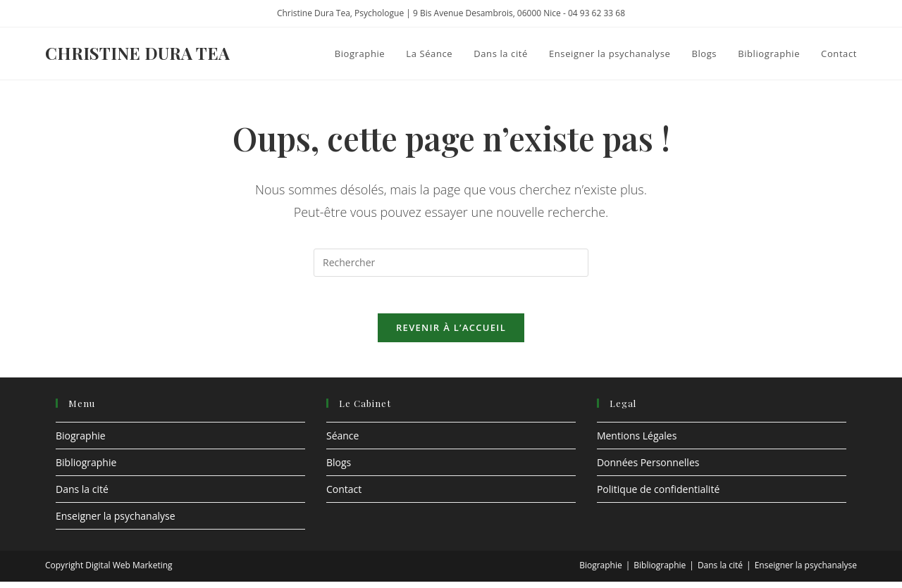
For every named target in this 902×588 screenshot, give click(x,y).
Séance (342, 441)
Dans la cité (82, 495)
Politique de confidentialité (658, 495)
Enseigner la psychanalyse (116, 521)
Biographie (81, 441)
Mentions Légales (637, 441)
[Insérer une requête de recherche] (451, 263)
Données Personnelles (648, 468)
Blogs (339, 468)
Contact (344, 495)
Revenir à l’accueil (451, 333)
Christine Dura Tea (137, 53)
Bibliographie (86, 468)
